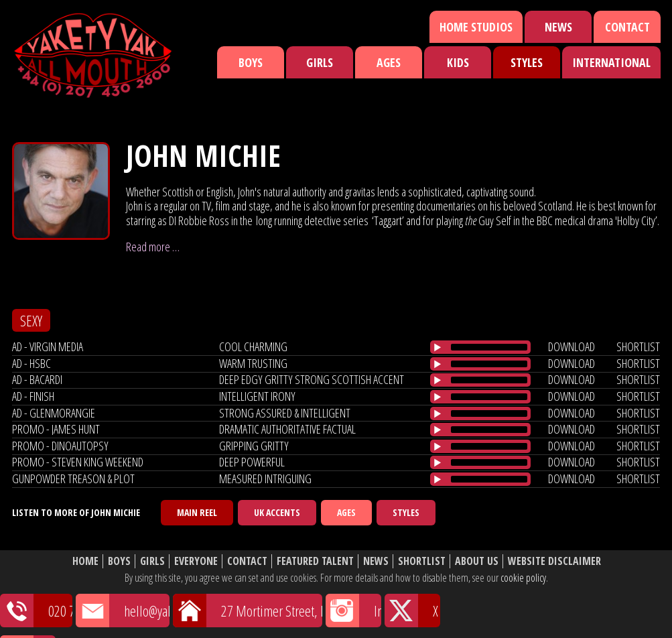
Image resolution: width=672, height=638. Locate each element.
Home (85, 561)
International (611, 62)
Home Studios (476, 27)
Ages (389, 62)
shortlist (638, 346)
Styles (527, 62)
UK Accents (277, 512)
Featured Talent (315, 561)
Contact (627, 27)
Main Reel (197, 512)
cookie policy (523, 578)
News (558, 27)
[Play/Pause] (438, 347)
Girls (320, 62)
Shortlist (422, 561)
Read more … (153, 247)
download (572, 346)
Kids (458, 62)
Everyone (196, 561)
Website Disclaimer (554, 561)
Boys (251, 62)
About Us (477, 561)
